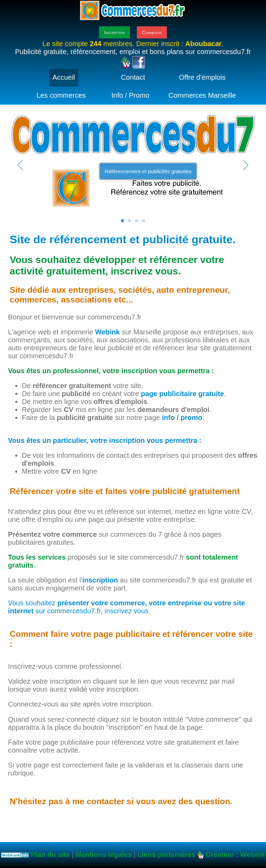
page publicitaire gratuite (183, 394)
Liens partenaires (166, 854)
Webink (108, 332)
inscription (100, 580)
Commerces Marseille (202, 95)
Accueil (64, 77)
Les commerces (61, 95)
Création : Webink (235, 854)
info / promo (182, 418)
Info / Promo (131, 95)
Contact (133, 77)
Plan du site (50, 854)
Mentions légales (104, 854)
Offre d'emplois (202, 77)
